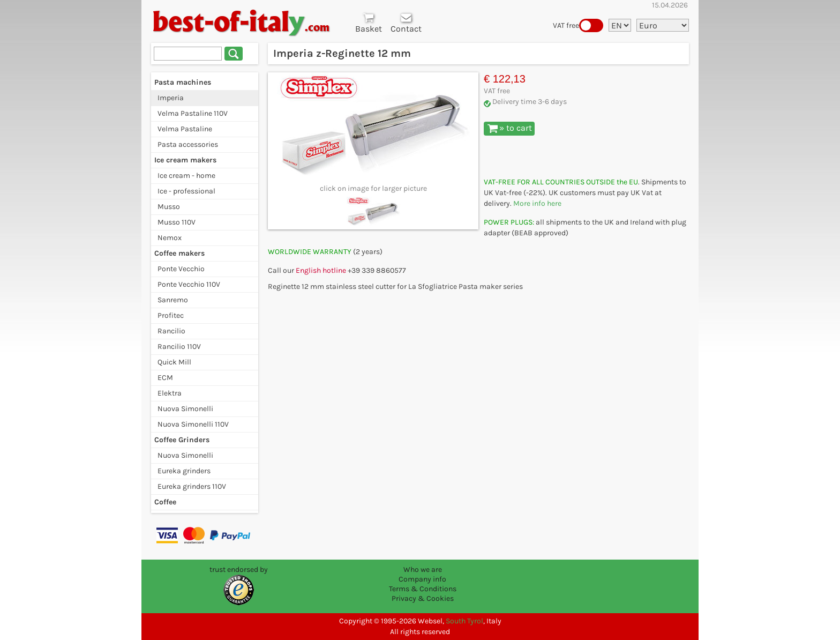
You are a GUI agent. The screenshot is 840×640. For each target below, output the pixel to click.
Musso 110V (177, 222)
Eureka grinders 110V (192, 486)
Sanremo (173, 300)
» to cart (510, 128)
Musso (169, 207)
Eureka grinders (184, 471)
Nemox (170, 238)
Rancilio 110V (179, 347)
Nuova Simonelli (185, 409)
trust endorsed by (239, 570)
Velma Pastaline (185, 129)
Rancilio (171, 331)
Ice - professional (186, 191)
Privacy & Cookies (423, 598)
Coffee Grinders (182, 440)
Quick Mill (174, 362)
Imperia (171, 98)
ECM (165, 378)
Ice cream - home (186, 176)
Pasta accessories (188, 144)
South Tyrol (464, 621)
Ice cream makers (185, 160)
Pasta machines (183, 82)
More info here (537, 203)
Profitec (171, 315)
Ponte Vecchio (181, 269)
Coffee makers (179, 253)
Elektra (170, 393)
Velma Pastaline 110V (193, 113)
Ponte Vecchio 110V (189, 284)
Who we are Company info (422, 574)
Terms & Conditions (423, 589)
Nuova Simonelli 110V (193, 424)
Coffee (165, 502)
